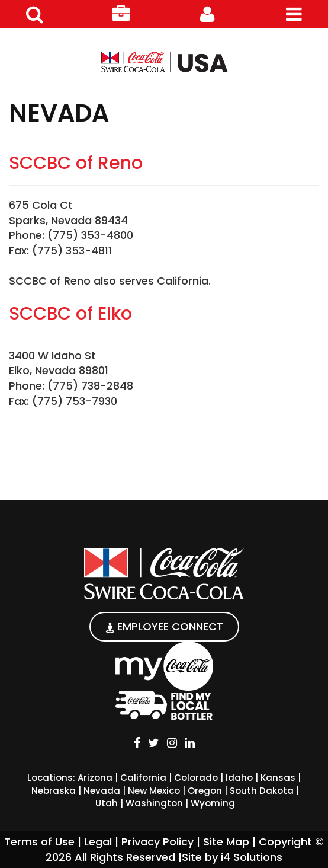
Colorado (196, 778)
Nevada (102, 791)
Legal (98, 842)
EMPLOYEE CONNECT (164, 626)
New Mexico (154, 791)
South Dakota (262, 791)
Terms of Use (39, 842)
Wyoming (213, 803)
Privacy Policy (157, 842)
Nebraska (54, 791)
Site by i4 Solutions (232, 857)
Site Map (226, 842)
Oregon (205, 791)
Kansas (278, 778)
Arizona (95, 778)
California (143, 778)
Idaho (239, 778)
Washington (154, 803)
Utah (107, 803)
